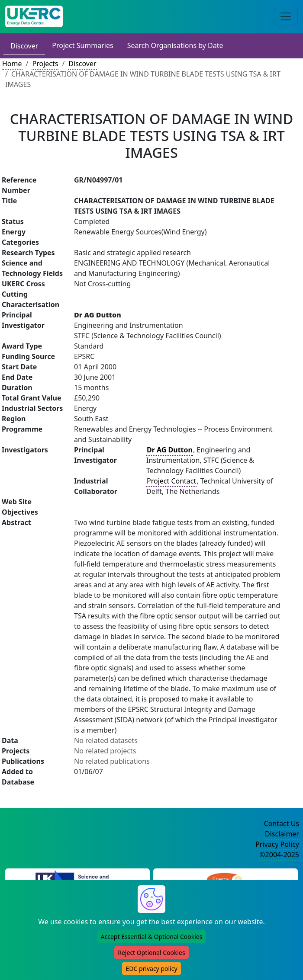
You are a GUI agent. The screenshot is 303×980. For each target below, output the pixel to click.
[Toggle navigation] (286, 16)
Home (12, 64)
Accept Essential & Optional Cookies (152, 937)
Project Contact (171, 481)
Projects (45, 64)
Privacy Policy (277, 844)
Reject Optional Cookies (151, 953)
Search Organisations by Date (175, 45)
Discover (24, 46)
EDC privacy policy (151, 969)
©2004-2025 (279, 855)
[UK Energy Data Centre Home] (34, 16)
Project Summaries (82, 45)
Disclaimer (282, 834)
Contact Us (282, 823)
